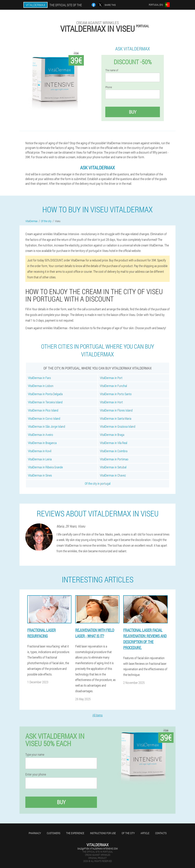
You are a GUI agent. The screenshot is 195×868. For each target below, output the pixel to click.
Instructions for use (103, 833)
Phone (109, 87)
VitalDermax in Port (111, 378)
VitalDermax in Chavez (113, 475)
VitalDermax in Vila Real (113, 443)
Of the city (128, 833)
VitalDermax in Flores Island (116, 410)
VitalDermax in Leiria (40, 459)
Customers (54, 833)
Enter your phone (36, 774)
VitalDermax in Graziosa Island (118, 426)
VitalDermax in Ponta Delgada (45, 394)
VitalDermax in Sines (40, 475)
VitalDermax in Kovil (40, 451)
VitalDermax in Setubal (113, 467)
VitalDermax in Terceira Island (45, 402)
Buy (133, 112)
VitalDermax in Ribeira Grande (45, 467)
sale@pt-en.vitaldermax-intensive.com (97, 849)
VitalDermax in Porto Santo (116, 394)
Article (145, 833)
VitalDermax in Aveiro (40, 435)
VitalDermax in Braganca (42, 443)
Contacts (161, 833)
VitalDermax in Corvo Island (44, 418)
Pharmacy (35, 833)
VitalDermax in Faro (39, 378)
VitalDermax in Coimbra (114, 451)
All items (97, 715)
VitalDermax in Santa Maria (116, 418)
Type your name (35, 755)
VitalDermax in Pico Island (43, 410)
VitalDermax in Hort (111, 402)
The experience (75, 833)
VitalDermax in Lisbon (41, 386)
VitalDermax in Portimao (114, 459)
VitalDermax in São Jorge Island (47, 426)
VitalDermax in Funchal (113, 386)
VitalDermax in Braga (112, 435)
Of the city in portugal (98, 483)
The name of (112, 70)
